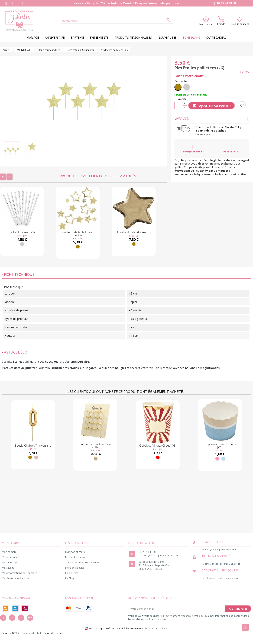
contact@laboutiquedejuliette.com (158, 555)
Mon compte (9, 552)
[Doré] (78, 247)
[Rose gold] (36, 457)
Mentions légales (75, 568)
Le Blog (69, 578)
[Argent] (22, 244)
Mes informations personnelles (19, 573)
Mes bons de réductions (15, 578)
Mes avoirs (8, 568)
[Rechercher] (117, 21)
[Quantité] (179, 106)
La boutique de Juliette (31, 633)
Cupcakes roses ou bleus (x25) (220, 446)
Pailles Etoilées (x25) (22, 232)
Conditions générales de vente (82, 562)
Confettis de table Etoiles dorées (78, 234)
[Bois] (95, 459)
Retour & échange (75, 557)
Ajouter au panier (211, 106)
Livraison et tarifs (75, 552)
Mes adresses (10, 562)
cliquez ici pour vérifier (156, 628)
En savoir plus (204, 134)
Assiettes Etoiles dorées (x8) (134, 232)
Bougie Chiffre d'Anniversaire (33, 446)
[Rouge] (158, 457)
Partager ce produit (193, 149)
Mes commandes (12, 557)
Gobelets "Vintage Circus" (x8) (158, 446)
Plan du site (72, 573)
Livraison (212, 119)
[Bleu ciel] (223, 459)
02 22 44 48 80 (224, 3)
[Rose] (217, 459)
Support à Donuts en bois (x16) (95, 446)
